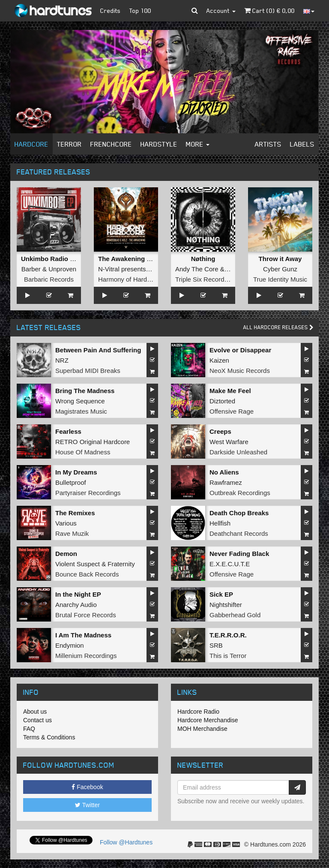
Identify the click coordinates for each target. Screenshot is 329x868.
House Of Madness (83, 452)
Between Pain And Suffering (98, 350)
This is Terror (228, 656)
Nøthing (203, 259)
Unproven (62, 269)
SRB (216, 645)
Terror (69, 144)
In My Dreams (76, 472)
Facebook (87, 787)
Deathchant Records (239, 533)
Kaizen (219, 360)
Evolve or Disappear (240, 350)
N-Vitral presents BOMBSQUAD (144, 269)
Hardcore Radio (198, 712)
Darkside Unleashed (238, 452)
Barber (31, 269)
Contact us (37, 720)
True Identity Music (280, 279)
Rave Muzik (72, 533)
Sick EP (221, 594)
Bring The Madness (85, 391)
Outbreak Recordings (240, 493)
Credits (111, 11)
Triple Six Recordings (206, 279)
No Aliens (224, 472)
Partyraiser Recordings (88, 493)
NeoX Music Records (240, 371)
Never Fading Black (239, 554)
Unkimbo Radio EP (50, 259)
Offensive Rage (232, 411)
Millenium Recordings (86, 656)
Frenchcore (111, 144)
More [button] (198, 144)
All (278, 327)
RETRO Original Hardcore (93, 442)
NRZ (62, 360)
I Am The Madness (83, 635)
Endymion (70, 645)
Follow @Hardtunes (126, 842)
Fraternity (121, 564)
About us (35, 712)
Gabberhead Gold (235, 615)
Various (66, 523)
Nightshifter (226, 605)
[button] (195, 11)
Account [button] (221, 11)
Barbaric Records (49, 279)
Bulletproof (71, 482)
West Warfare (229, 442)
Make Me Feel (230, 391)
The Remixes (75, 513)
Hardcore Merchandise (208, 720)
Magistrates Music (81, 411)
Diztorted (222, 401)
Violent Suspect (78, 564)
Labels (302, 144)
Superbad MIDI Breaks (88, 371)
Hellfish (220, 523)
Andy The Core (197, 269)
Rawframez (226, 482)
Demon (66, 554)
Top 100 (140, 11)
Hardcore (31, 144)
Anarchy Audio (76, 605)
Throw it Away (280, 259)
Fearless (68, 431)
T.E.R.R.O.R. (228, 635)
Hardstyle (159, 144)
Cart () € (269, 11)
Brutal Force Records (86, 615)
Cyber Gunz (280, 269)
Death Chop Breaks (239, 513)
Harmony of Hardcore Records (142, 279)
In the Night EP (78, 594)
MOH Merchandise (202, 729)
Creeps (220, 431)
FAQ (29, 729)
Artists (268, 144)
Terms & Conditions (49, 737)
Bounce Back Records (87, 574)
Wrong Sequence (80, 401)
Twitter (87, 805)
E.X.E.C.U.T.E (230, 564)
